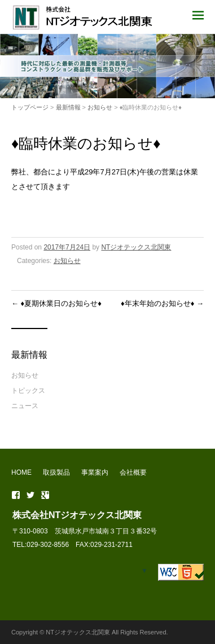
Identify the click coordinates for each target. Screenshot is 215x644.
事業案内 (95, 472)
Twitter (30, 495)
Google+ (45, 495)
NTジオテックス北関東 (136, 247)
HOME (21, 472)
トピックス (28, 391)
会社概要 (133, 472)
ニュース (25, 406)
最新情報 (68, 107)
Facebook (16, 495)
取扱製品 (56, 472)
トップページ (30, 107)
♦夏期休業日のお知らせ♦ (56, 303)
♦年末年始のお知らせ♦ (162, 303)
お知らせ (100, 107)
